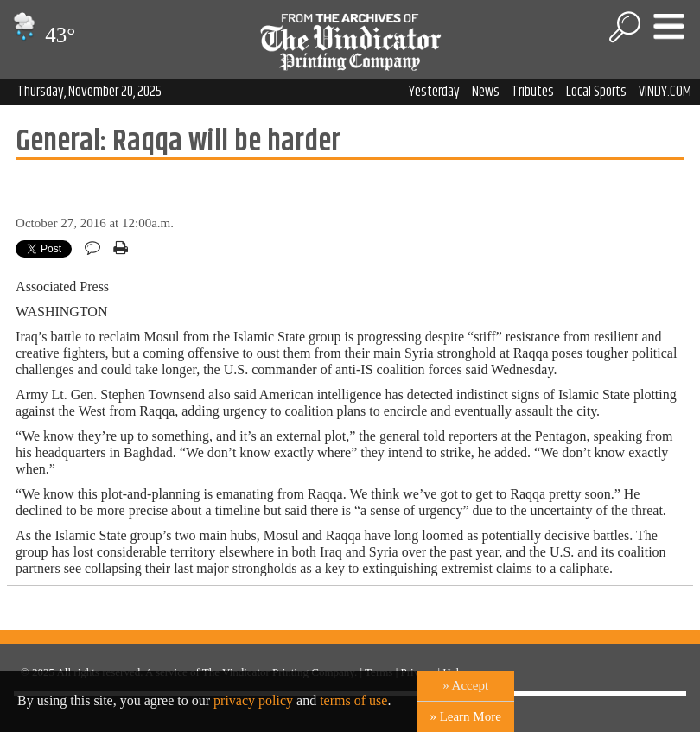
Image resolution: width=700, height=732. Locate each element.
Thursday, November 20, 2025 (89, 92)
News (486, 92)
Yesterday (434, 92)
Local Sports (596, 92)
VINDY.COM (665, 92)
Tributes (533, 92)
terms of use (353, 700)
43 (42, 35)
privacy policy (253, 700)
